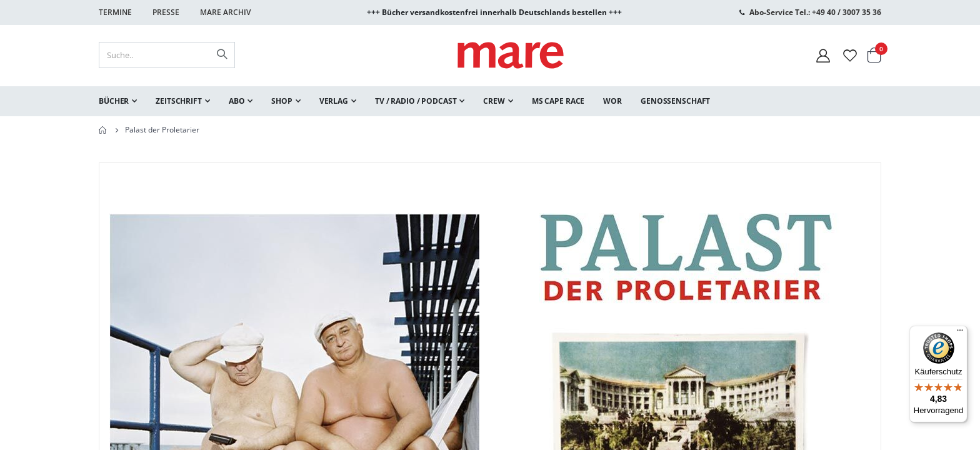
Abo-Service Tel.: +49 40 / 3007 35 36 (815, 12)
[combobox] (167, 55)
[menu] (490, 101)
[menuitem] (118, 101)
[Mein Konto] (823, 55)
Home (103, 130)
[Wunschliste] (850, 55)
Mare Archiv (225, 12)
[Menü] (960, 328)
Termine (115, 12)
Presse (166, 12)
